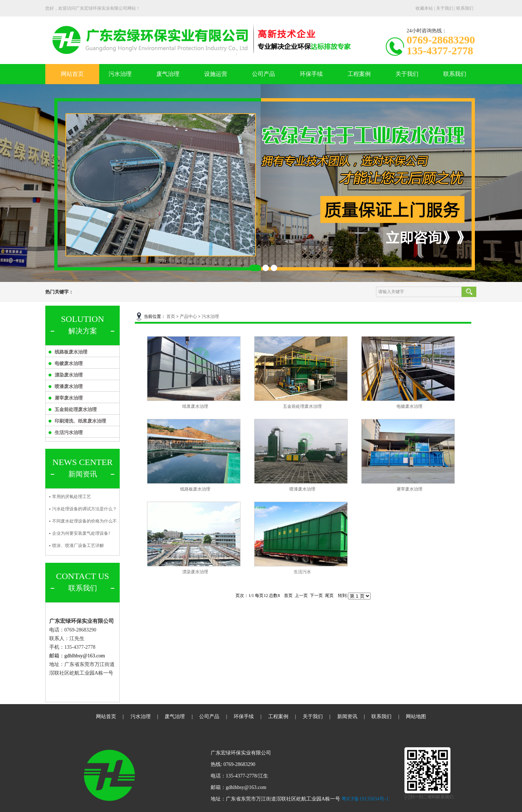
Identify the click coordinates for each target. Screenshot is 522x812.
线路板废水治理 (71, 352)
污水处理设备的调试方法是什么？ (84, 509)
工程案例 (359, 74)
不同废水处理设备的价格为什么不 (84, 521)
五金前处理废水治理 (76, 409)
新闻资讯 (347, 717)
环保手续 (311, 74)
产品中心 (188, 316)
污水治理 (120, 74)
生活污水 (302, 572)
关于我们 (445, 8)
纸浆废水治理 (195, 406)
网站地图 (416, 717)
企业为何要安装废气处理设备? (81, 533)
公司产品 (264, 74)
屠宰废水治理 (69, 398)
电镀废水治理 (69, 363)
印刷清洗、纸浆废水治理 (80, 421)
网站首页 (72, 74)
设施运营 (216, 74)
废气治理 (168, 74)
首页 (171, 316)
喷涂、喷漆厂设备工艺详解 (78, 546)
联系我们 (465, 8)
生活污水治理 (69, 432)
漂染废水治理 (69, 375)
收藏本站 (424, 8)
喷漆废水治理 (69, 386)
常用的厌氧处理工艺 (72, 497)
